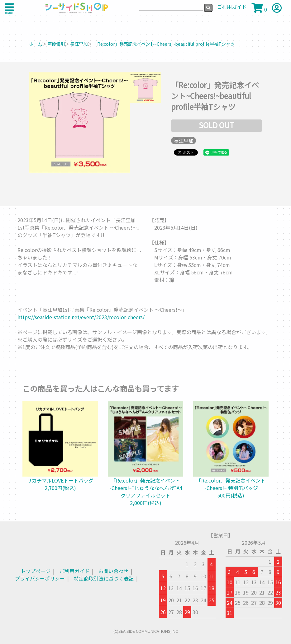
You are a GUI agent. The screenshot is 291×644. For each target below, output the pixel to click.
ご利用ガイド (74, 571)
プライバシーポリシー (40, 578)
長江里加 (79, 44)
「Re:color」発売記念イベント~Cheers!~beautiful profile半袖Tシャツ (164, 44)
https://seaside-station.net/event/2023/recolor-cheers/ (81, 317)
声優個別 (56, 44)
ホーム (36, 44)
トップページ (36, 571)
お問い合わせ (113, 571)
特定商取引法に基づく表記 (104, 578)
